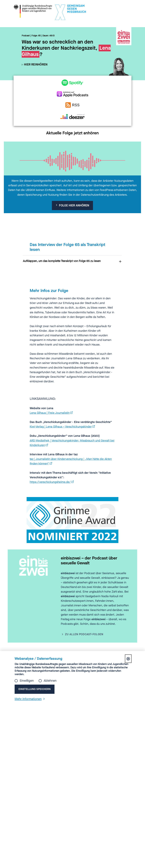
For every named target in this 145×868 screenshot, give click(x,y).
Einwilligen (27, 681)
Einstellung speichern (35, 689)
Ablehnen (50, 681)
